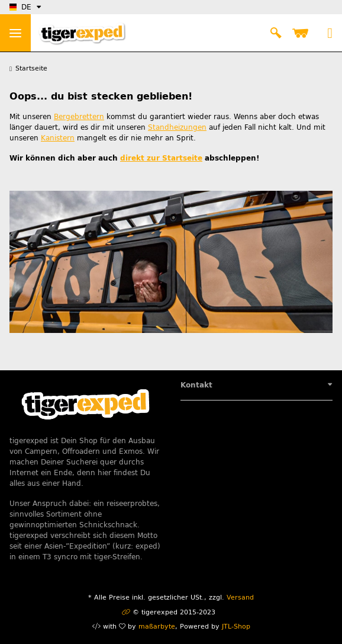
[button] (276, 33)
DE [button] (20, 7)
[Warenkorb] (303, 33)
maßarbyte (157, 627)
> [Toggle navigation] (15, 33)
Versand (240, 597)
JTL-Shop (236, 627)
